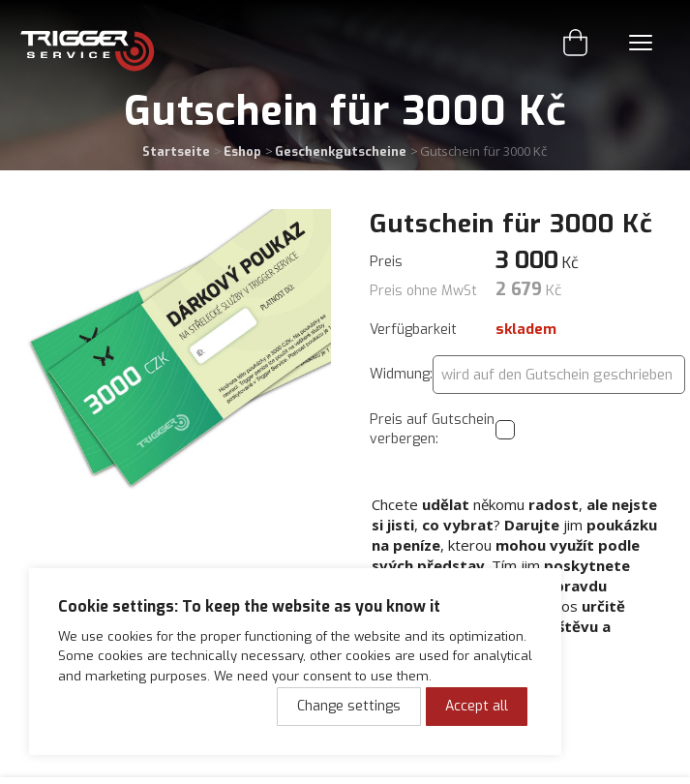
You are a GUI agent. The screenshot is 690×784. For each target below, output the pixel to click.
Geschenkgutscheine (341, 151)
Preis (386, 262)
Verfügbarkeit (413, 330)
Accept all (477, 706)
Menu (641, 43)
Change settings (349, 706)
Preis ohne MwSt (423, 291)
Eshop (242, 151)
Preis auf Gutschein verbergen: (432, 429)
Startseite (176, 151)
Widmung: (401, 374)
